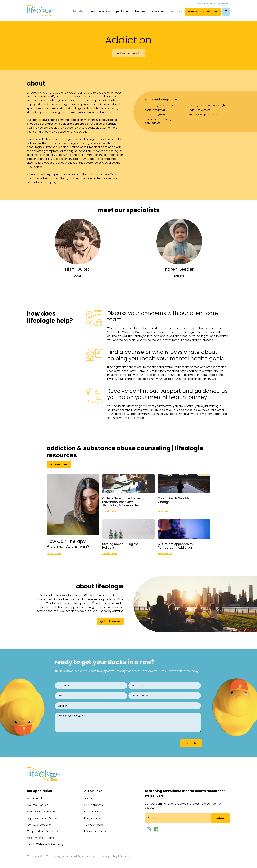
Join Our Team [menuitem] (94, 825)
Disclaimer (126, 856)
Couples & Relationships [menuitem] (42, 831)
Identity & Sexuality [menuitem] (39, 825)
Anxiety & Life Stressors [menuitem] (41, 812)
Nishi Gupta (78, 269)
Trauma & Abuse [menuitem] (38, 805)
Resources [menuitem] (157, 12)
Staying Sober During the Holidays (120, 546)
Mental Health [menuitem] (36, 798)
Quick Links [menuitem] (93, 791)
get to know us (110, 621)
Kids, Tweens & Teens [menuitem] (40, 838)
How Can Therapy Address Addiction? (68, 544)
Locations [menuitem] (80, 12)
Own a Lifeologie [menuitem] (206, 4)
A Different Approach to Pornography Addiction (175, 546)
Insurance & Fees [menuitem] (95, 831)
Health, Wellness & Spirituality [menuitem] (45, 844)
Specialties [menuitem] (122, 12)
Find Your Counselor (128, 53)
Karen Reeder (179, 269)
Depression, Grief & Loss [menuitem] (42, 818)
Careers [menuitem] (224, 4)
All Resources (59, 464)
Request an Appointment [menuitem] (203, 12)
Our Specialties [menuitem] (39, 791)
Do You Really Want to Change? (174, 500)
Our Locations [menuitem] (93, 812)
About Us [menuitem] (139, 12)
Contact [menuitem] (175, 12)
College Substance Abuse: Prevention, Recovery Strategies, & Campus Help (122, 502)
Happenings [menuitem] (92, 818)
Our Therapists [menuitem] (101, 12)
